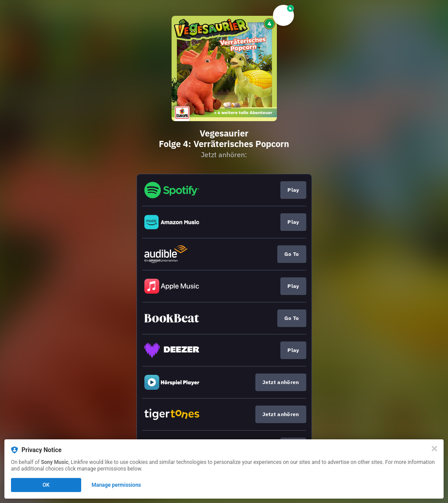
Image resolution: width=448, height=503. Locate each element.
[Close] (434, 449)
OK (46, 485)
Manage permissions (116, 485)
